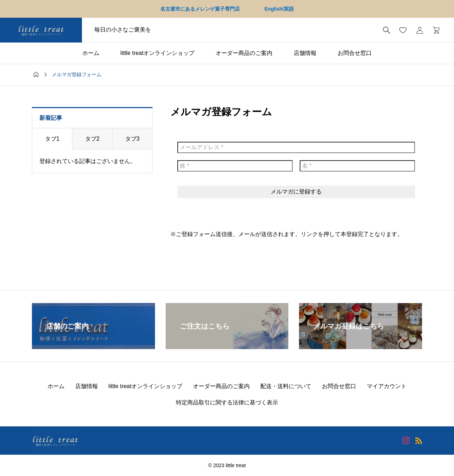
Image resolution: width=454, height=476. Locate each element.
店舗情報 (305, 53)
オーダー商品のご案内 (244, 53)
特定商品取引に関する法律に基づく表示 (227, 402)
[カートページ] (434, 30)
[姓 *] (235, 166)
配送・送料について (286, 386)
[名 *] (357, 166)
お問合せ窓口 (355, 53)
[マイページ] (420, 30)
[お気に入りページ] (403, 30)
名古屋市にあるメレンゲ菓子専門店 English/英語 (227, 9)
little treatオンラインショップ (158, 53)
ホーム (91, 53)
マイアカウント (387, 386)
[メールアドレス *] (296, 147)
